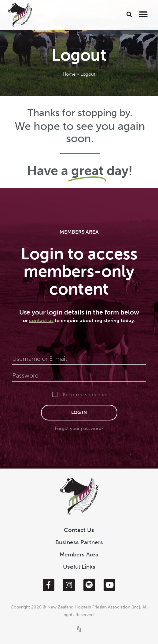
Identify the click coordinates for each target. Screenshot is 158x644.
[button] (129, 14)
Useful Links (79, 567)
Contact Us (79, 530)
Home (69, 74)
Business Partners (79, 542)
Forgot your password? (79, 428)
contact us (41, 320)
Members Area (79, 554)
